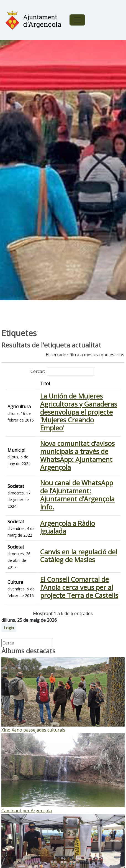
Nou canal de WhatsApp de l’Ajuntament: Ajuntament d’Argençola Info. (77, 495)
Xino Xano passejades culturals (33, 730)
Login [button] (9, 628)
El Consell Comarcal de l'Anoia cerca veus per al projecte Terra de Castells (79, 587)
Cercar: (63, 371)
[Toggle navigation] (77, 20)
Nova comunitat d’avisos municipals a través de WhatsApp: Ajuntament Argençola (77, 455)
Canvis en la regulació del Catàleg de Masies (79, 556)
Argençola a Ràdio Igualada (68, 527)
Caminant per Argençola (27, 811)
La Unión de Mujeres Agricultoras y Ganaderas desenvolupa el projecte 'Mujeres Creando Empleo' (79, 412)
